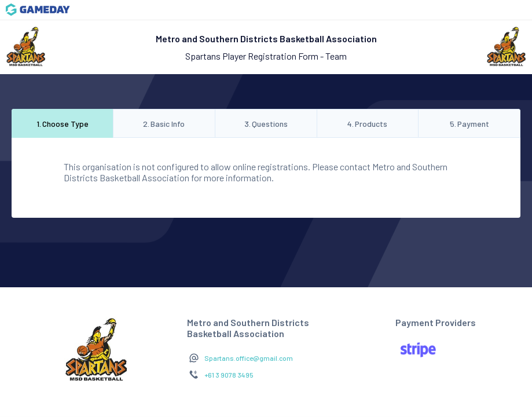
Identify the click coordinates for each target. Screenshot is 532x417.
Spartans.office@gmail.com (249, 358)
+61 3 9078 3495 (229, 375)
